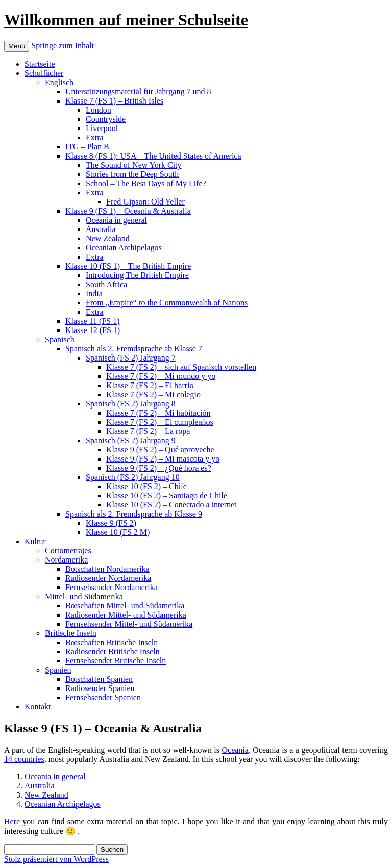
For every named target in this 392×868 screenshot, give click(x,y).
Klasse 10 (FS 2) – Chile (146, 486)
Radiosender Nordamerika (108, 578)
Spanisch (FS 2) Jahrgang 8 (131, 404)
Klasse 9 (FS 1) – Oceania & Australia (128, 211)
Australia (101, 229)
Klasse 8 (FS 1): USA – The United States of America (153, 156)
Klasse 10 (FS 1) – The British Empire (128, 266)
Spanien (58, 670)
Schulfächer (44, 73)
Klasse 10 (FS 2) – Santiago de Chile (167, 495)
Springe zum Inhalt (63, 46)
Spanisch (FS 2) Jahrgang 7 (131, 358)
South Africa (106, 284)
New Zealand (108, 238)
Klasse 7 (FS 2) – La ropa (148, 431)
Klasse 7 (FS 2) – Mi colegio (153, 394)
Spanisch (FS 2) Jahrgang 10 (133, 477)
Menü (17, 46)
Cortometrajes (68, 551)
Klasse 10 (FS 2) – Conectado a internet (171, 505)
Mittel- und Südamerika (84, 596)
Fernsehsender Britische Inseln (116, 661)
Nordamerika (66, 560)
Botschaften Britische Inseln (112, 642)
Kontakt (38, 707)
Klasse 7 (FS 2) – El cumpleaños (160, 422)
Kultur (35, 541)
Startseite (40, 64)
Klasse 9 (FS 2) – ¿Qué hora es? (159, 468)
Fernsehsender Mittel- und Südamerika (129, 624)
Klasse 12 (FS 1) (93, 330)
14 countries (24, 759)
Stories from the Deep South (132, 174)
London (99, 110)
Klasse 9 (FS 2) (111, 523)
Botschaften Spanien (99, 679)
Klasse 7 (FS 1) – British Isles (114, 101)
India (94, 293)
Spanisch (60, 339)
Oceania (235, 750)
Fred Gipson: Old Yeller (145, 202)
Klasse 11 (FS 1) (93, 321)
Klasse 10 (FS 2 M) (118, 532)
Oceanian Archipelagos (124, 248)
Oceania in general (116, 220)
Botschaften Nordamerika (107, 569)
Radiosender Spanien (100, 688)
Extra (95, 137)
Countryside (106, 119)
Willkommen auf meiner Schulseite (126, 20)
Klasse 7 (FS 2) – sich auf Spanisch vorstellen (181, 367)
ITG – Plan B (87, 147)
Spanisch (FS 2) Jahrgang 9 (131, 440)
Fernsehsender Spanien (103, 697)
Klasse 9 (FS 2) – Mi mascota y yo (163, 459)
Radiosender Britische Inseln (113, 652)
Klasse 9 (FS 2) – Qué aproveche (160, 450)
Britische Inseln (71, 633)
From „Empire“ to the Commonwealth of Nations (167, 303)
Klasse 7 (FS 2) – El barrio (150, 385)
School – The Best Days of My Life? (146, 183)
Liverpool (102, 128)
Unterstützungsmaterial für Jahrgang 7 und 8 (138, 92)
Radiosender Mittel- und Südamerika (126, 615)
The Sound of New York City (134, 165)
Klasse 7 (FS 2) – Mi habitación (158, 413)
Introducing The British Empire (137, 275)
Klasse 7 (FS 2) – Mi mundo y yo (161, 376)
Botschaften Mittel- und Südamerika (125, 606)
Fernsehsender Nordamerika (112, 587)
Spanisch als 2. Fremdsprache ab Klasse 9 (134, 514)
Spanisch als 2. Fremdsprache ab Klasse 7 (134, 349)
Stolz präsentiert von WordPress (56, 859)
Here (12, 821)
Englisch (59, 82)
